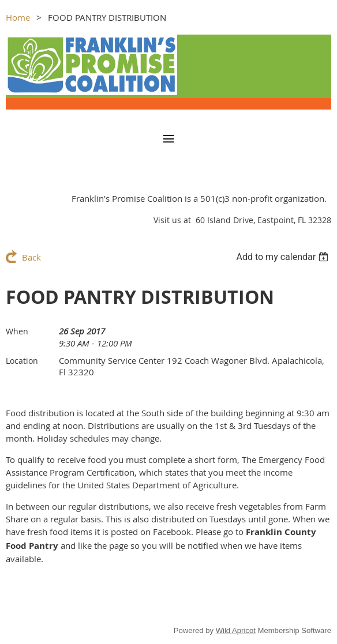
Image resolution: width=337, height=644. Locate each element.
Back (31, 257)
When (17, 331)
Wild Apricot (236, 630)
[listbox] (284, 257)
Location (22, 361)
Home (18, 17)
